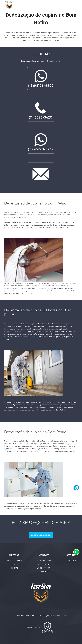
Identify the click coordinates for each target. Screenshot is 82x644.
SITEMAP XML (71, 561)
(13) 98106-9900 (46, 561)
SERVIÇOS (14, 564)
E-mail (46, 572)
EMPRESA (18, 561)
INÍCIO (9, 561)
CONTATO (14, 568)
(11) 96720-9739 (46, 568)
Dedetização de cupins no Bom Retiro (53, 616)
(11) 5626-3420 (46, 564)
